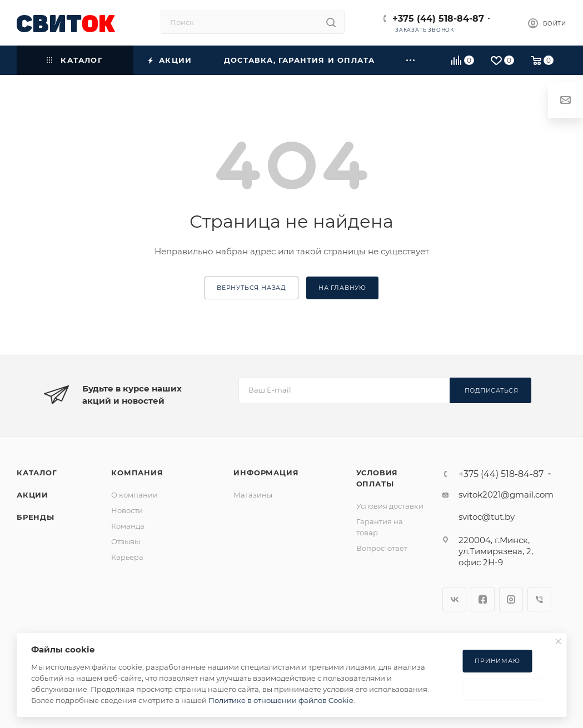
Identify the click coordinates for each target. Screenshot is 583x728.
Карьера (127, 557)
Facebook (483, 599)
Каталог (37, 473)
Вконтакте (454, 599)
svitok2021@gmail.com (506, 494)
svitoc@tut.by (487, 517)
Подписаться (492, 390)
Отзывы (126, 541)
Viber (539, 599)
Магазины (253, 495)
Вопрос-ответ (382, 548)
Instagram (511, 599)
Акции (33, 495)
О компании (134, 495)
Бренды (36, 517)
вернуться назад (251, 288)
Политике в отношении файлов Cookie (281, 700)
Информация (266, 473)
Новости (127, 510)
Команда (128, 526)
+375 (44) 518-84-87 (438, 19)
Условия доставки (390, 506)
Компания (137, 473)
